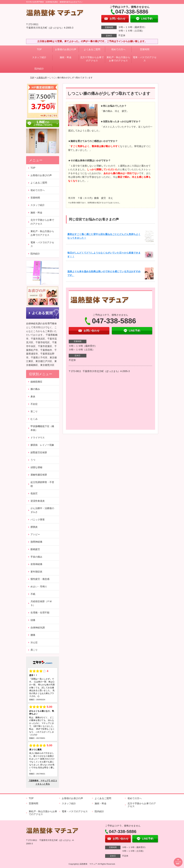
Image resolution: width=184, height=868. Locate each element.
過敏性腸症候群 (39, 475)
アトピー (35, 534)
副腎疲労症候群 (39, 452)
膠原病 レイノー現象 (42, 445)
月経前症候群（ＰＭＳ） (41, 603)
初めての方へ (118, 49)
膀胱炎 (34, 527)
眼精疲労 (35, 549)
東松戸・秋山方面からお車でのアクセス (118, 59)
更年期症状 (36, 572)
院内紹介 (39, 69)
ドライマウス (38, 438)
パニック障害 (38, 520)
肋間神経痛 (36, 542)
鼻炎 (33, 397)
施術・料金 (66, 57)
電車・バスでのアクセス (145, 59)
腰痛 (33, 635)
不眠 (33, 594)
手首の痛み (36, 557)
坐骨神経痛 (36, 564)
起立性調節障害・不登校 (42, 484)
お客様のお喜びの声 (66, 49)
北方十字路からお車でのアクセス (92, 59)
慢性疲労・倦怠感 (40, 579)
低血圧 (34, 493)
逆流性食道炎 (38, 501)
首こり (34, 411)
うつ (33, 460)
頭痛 (33, 620)
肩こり (34, 650)
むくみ (34, 419)
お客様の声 (42, 78)
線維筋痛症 (36, 382)
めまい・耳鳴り (39, 587)
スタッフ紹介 (39, 57)
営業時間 (145, 49)
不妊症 (34, 404)
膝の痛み (35, 389)
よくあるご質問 (92, 49)
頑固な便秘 (36, 467)
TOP (39, 49)
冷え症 (34, 642)
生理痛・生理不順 (40, 613)
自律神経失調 (38, 628)
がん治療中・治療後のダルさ (42, 510)
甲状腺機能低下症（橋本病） (42, 428)
